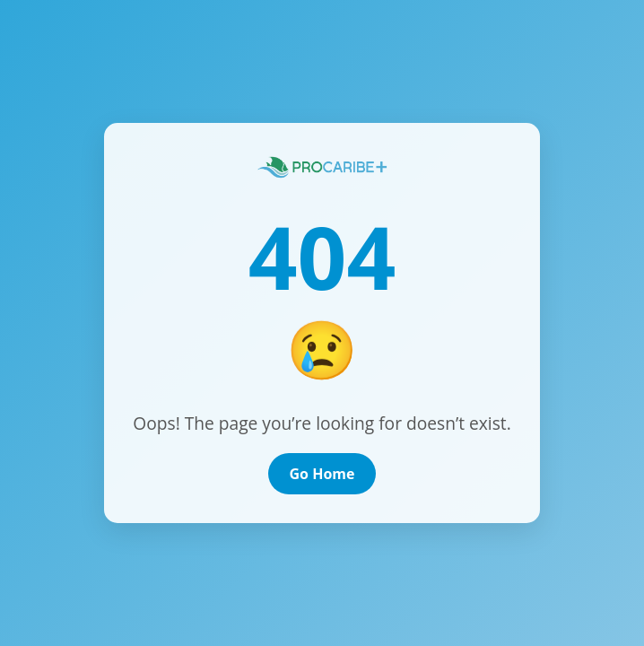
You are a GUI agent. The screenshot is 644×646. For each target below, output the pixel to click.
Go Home (322, 474)
